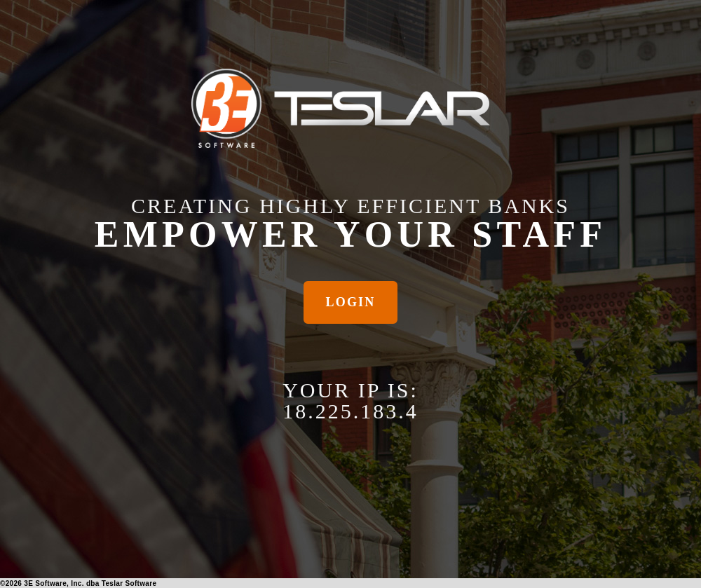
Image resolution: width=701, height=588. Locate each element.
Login (351, 302)
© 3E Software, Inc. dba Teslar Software (78, 583)
